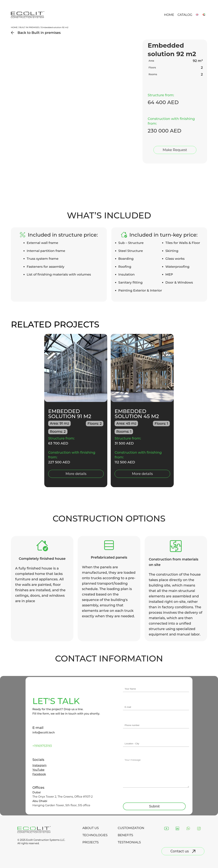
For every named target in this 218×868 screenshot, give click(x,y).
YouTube (38, 770)
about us (91, 828)
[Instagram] (199, 829)
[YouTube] (166, 829)
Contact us (183, 851)
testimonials (129, 842)
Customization (131, 828)
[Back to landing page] (28, 17)
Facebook (39, 774)
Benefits (125, 835)
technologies (95, 835)
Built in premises (29, 27)
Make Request (175, 150)
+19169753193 (42, 746)
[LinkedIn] (177, 829)
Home (169, 15)
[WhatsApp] (188, 829)
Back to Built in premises (36, 33)
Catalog (185, 15)
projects (91, 842)
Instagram (39, 765)
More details (76, 474)
